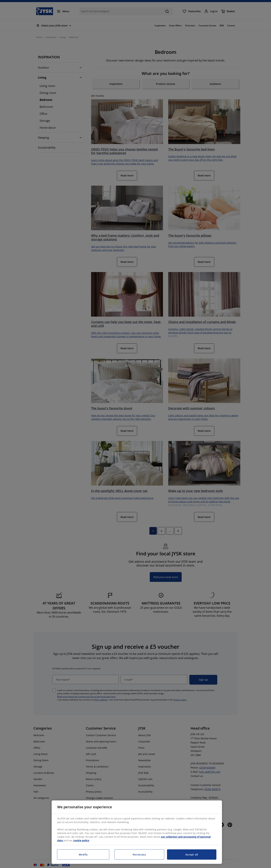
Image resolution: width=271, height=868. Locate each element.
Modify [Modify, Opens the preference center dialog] (83, 855)
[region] (137, 832)
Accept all (192, 855)
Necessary (139, 855)
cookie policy (81, 840)
